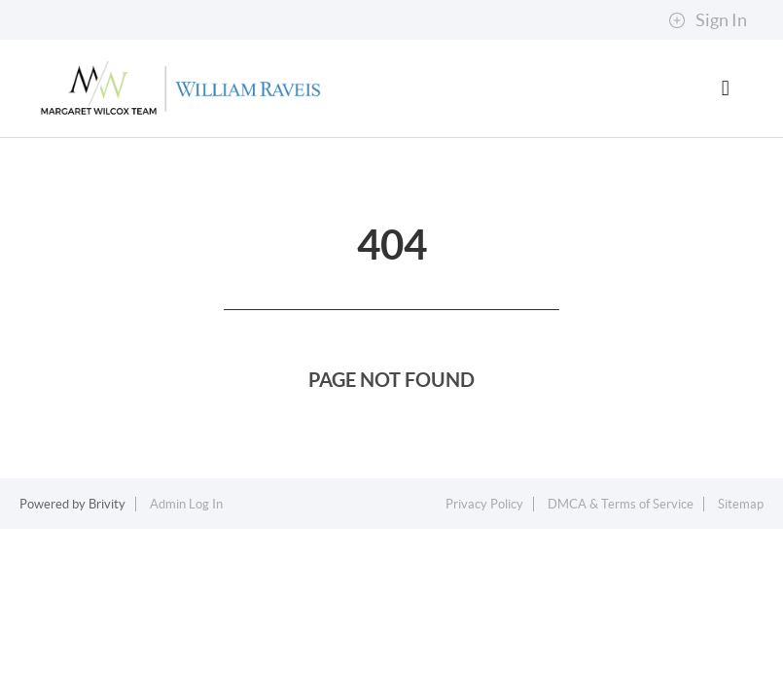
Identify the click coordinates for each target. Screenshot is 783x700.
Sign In (708, 20)
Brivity (107, 504)
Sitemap (741, 504)
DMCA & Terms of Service (621, 504)
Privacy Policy (484, 504)
